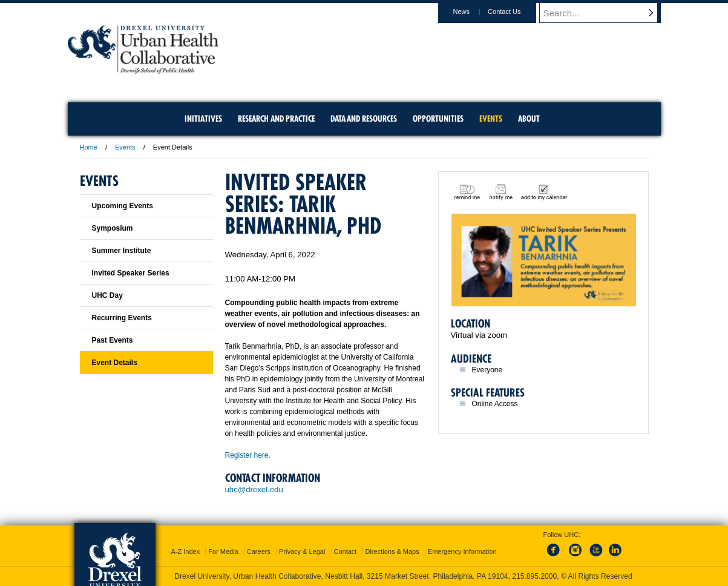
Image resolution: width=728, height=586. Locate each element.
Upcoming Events (123, 206)
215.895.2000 (534, 576)
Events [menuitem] (491, 119)
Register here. (249, 455)
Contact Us (516, 12)
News (473, 12)
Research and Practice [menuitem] (276, 119)
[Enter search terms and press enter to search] (606, 13)
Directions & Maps (392, 551)
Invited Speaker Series (131, 273)
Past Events (113, 340)
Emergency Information (462, 551)
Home (89, 147)
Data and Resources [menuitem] (364, 119)
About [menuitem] (529, 119)
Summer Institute (122, 251)
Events (125, 147)
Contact (346, 551)
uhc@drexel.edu (254, 489)
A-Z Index (185, 551)
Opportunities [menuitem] (438, 119)
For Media (223, 551)
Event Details (115, 363)
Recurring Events (122, 318)
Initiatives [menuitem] (203, 119)
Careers (259, 551)
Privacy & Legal (302, 551)
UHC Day (107, 295)
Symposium (113, 228)
